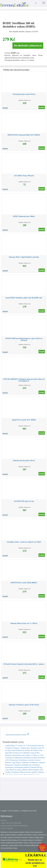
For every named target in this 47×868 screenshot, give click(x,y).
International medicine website (17, 735)
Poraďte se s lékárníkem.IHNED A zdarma (43, 848)
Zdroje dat (4, 820)
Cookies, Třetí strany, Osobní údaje (11, 823)
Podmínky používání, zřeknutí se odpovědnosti (14, 826)
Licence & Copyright (7, 828)
